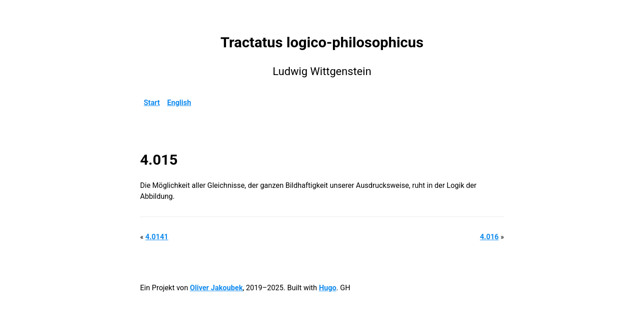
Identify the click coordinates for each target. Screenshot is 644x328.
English (179, 103)
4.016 (489, 237)
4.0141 (157, 237)
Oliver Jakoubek (216, 288)
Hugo (327, 288)
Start (152, 103)
